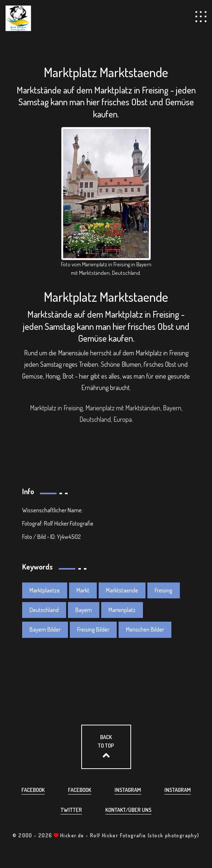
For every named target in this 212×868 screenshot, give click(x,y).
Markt (83, 590)
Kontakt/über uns (128, 810)
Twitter (71, 810)
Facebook (33, 790)
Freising (164, 590)
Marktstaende (122, 590)
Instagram (128, 790)
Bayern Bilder (45, 629)
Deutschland (44, 610)
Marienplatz (122, 610)
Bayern (84, 610)
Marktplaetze (45, 590)
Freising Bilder (93, 629)
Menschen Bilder (145, 629)
